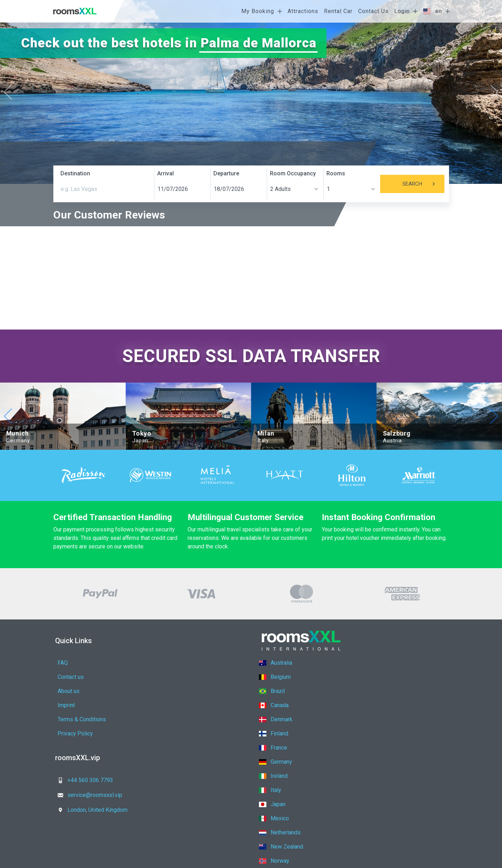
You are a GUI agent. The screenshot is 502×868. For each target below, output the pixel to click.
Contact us (165, 663)
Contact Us (373, 11)
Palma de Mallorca (259, 43)
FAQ (63, 663)
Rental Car (338, 11)
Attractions (303, 11)
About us (69, 677)
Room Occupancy (293, 173)
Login (402, 11)
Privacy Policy (170, 691)
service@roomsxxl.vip (182, 738)
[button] (494, 92)
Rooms (336, 173)
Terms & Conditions (82, 691)
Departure (226, 173)
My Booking (258, 11)
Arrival (166, 173)
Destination (75, 173)
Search (423, 184)
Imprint (161, 677)
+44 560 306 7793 (83, 738)
